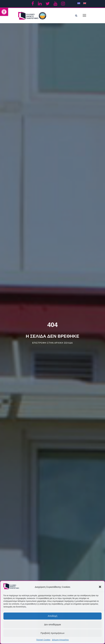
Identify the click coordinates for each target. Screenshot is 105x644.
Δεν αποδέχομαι (52, 624)
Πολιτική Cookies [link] (43, 640)
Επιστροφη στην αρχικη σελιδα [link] (53, 343)
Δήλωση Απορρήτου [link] (60, 640)
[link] (4, 12)
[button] (100, 587)
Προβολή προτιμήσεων (52, 633)
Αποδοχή (52, 616)
